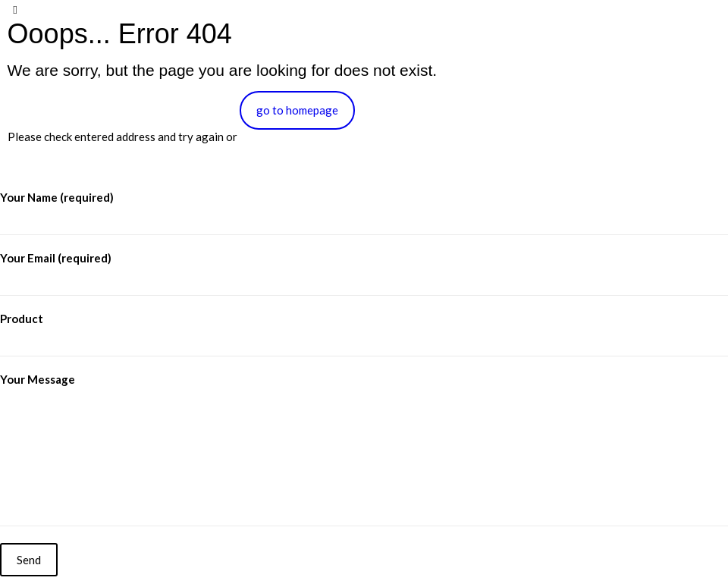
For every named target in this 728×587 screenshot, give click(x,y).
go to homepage (297, 110)
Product (364, 334)
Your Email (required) (364, 273)
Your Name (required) (364, 213)
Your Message (364, 449)
